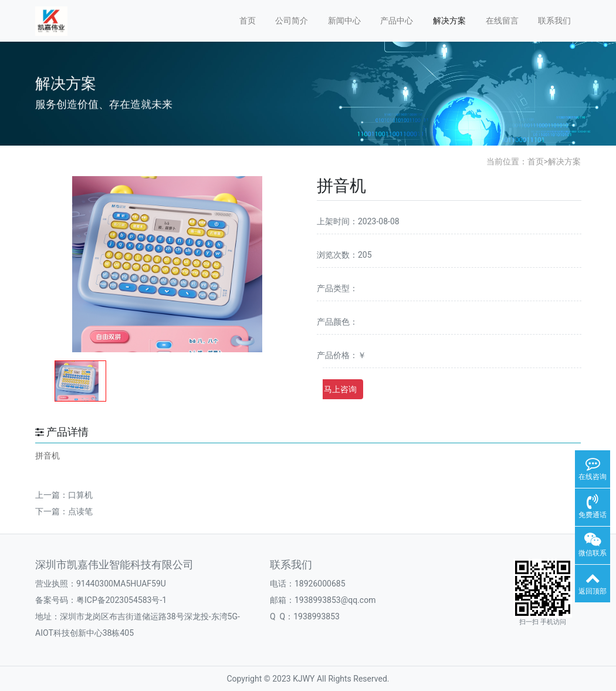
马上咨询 (340, 389)
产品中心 (397, 21)
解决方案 (449, 21)
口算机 (80, 495)
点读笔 (80, 511)
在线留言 (502, 21)
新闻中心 (344, 21)
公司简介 (292, 21)
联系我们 (554, 21)
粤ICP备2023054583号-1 (121, 600)
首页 (248, 21)
